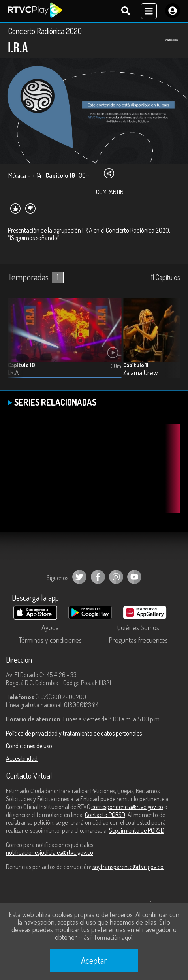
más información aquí (105, 937)
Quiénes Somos (138, 627)
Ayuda (50, 627)
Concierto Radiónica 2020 (45, 31)
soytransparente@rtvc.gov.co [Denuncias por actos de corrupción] (128, 867)
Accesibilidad (22, 758)
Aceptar (94, 960)
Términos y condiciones (50, 640)
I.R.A (13, 373)
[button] (170, 344)
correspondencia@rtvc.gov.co (127, 807)
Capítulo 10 (21, 365)
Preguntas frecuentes (138, 640)
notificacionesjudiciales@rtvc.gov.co (50, 852)
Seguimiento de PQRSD (137, 830)
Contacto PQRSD (105, 815)
